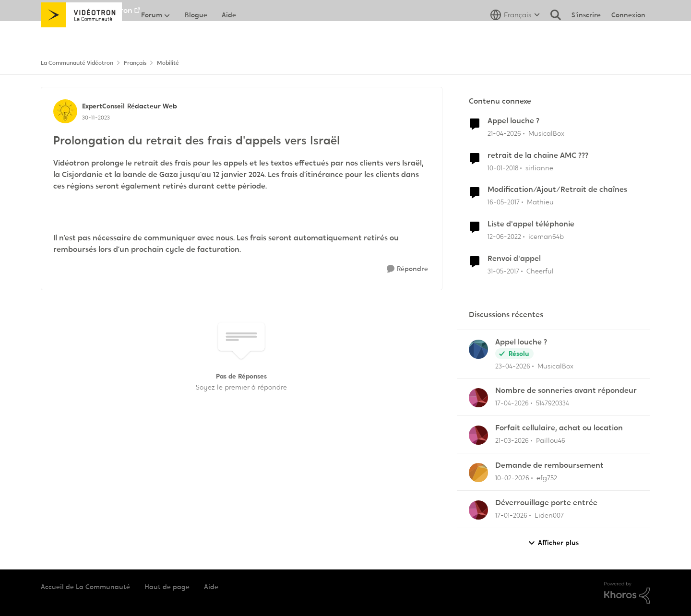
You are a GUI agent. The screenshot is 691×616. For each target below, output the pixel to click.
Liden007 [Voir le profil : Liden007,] (549, 515)
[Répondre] (407, 269)
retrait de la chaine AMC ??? (538, 155)
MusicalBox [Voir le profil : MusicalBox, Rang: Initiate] (546, 133)
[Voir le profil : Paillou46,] (478, 435)
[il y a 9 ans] (504, 202)
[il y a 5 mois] (512, 478)
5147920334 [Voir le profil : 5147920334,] (553, 403)
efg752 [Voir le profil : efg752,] (547, 478)
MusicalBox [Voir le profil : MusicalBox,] (555, 366)
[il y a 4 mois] (512, 441)
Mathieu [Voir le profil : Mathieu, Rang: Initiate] (540, 202)
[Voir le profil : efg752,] (478, 473)
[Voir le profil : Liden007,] (478, 510)
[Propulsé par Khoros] (627, 593)
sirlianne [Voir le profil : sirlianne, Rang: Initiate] (539, 167)
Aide (211, 587)
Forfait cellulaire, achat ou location (559, 428)
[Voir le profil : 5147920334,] (478, 398)
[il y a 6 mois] (511, 515)
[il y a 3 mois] (504, 134)
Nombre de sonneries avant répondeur (566, 391)
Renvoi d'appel (514, 259)
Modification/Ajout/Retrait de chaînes (557, 190)
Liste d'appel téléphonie (531, 224)
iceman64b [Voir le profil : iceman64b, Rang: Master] (546, 237)
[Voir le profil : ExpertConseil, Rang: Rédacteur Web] (65, 111)
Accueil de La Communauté (85, 587)
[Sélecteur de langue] (515, 36)
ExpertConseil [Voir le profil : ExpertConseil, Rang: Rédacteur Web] (103, 106)
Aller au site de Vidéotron (87, 10)
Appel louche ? (513, 121)
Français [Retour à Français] (135, 63)
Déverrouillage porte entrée (546, 503)
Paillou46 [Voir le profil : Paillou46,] (551, 440)
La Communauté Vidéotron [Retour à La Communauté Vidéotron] (77, 63)
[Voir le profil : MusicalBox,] (478, 349)
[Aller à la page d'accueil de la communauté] (81, 36)
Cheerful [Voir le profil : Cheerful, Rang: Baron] (540, 271)
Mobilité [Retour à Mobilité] (168, 63)
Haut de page (167, 587)
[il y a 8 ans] (503, 168)
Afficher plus (553, 543)
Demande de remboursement (549, 465)
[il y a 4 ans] (504, 237)
